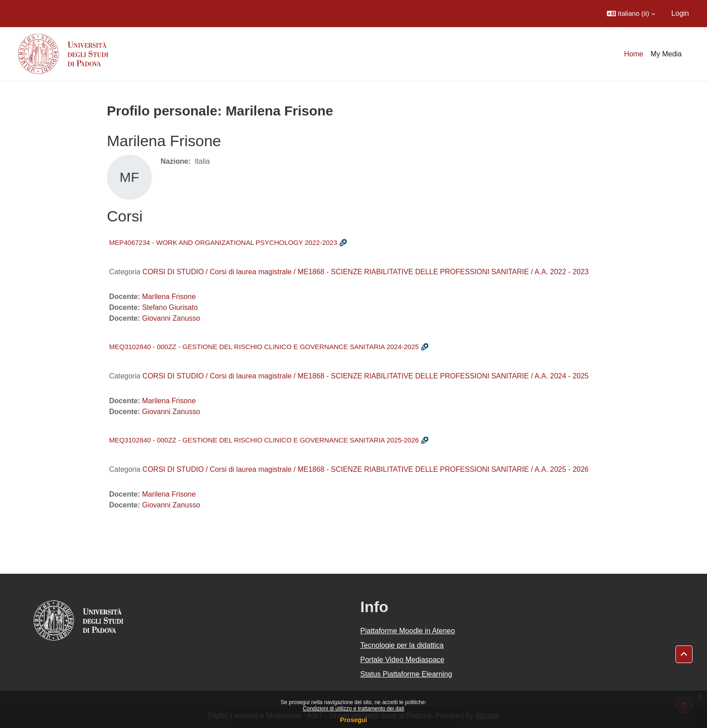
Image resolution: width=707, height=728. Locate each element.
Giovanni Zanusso (171, 318)
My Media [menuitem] (666, 54)
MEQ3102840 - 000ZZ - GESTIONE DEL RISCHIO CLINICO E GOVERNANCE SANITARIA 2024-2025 (264, 347)
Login (680, 13)
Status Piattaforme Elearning (406, 674)
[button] (631, 14)
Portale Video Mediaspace (402, 660)
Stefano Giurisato (170, 307)
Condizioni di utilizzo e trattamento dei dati (354, 709)
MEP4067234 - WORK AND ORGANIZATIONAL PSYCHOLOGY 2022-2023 (223, 242)
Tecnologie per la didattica (402, 645)
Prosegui (353, 720)
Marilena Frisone (169, 297)
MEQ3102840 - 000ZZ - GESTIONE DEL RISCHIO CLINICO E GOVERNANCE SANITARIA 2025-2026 (264, 440)
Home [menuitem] (634, 54)
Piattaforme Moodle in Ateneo (408, 631)
